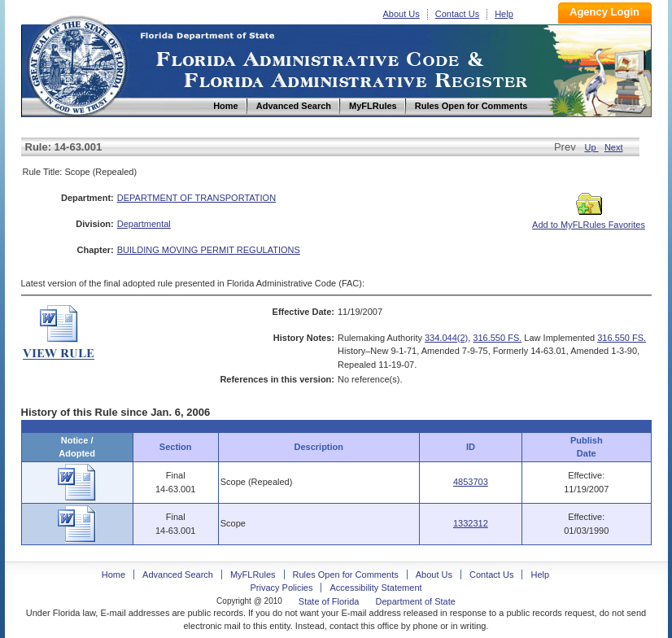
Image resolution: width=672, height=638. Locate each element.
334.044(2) (446, 338)
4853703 (471, 482)
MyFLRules (253, 575)
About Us (401, 14)
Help (504, 14)
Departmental (144, 224)
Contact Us (457, 14)
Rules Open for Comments (346, 575)
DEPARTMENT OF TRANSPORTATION (196, 198)
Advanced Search (178, 575)
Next (614, 147)
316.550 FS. (497, 338)
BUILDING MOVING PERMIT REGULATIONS (209, 250)
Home (76, 64)
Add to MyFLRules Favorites (589, 220)
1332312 (471, 523)
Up (592, 147)
